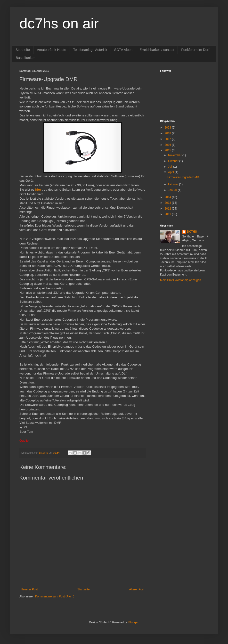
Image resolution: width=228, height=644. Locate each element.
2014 (168, 197)
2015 (168, 150)
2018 (168, 133)
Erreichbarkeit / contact (157, 50)
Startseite (23, 50)
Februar (174, 184)
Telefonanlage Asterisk (90, 50)
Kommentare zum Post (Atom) (55, 596)
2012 (168, 209)
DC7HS (192, 232)
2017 (168, 139)
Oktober (174, 161)
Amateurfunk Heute (52, 50)
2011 (168, 214)
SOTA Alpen (123, 50)
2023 (168, 128)
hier (38, 190)
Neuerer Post (29, 589)
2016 (168, 145)
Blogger (133, 622)
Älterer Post (137, 589)
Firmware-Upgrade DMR (183, 177)
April (171, 172)
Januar (173, 190)
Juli (171, 167)
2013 (168, 203)
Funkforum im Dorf (195, 50)
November (175, 155)
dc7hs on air (59, 23)
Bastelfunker (25, 58)
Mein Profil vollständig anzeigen (181, 280)
